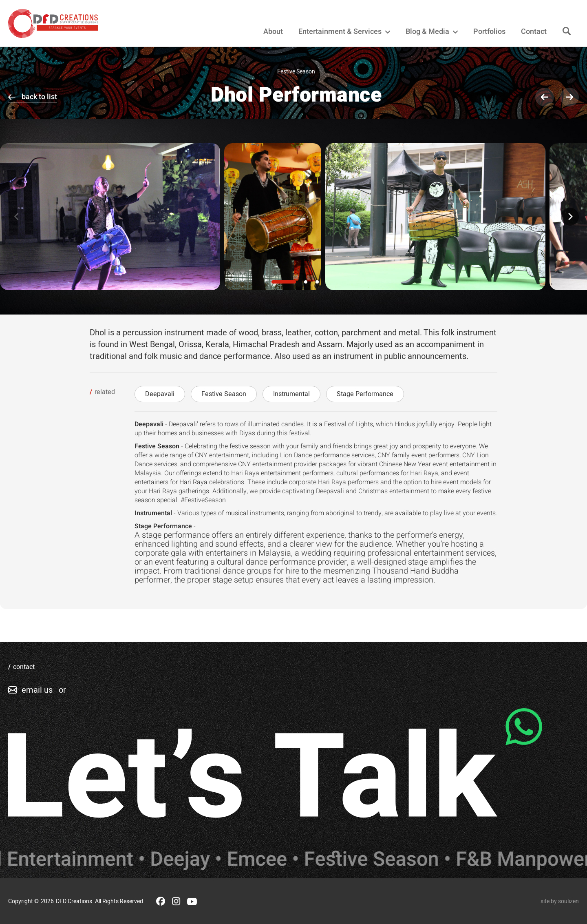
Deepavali (160, 394)
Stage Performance (365, 394)
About (273, 32)
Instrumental (291, 394)
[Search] (567, 32)
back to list (39, 97)
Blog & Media (432, 32)
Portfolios (489, 32)
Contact (534, 32)
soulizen (568, 901)
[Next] (570, 217)
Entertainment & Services (344, 32)
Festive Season (224, 394)
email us (37, 690)
